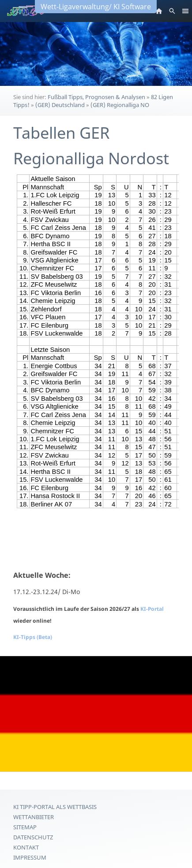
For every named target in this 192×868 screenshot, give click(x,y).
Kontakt (26, 847)
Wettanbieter (34, 817)
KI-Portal (152, 609)
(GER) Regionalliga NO (120, 105)
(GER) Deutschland (60, 105)
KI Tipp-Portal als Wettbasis (55, 807)
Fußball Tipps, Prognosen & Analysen (96, 97)
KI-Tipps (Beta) (33, 637)
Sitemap (25, 827)
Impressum (30, 857)
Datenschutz (33, 837)
